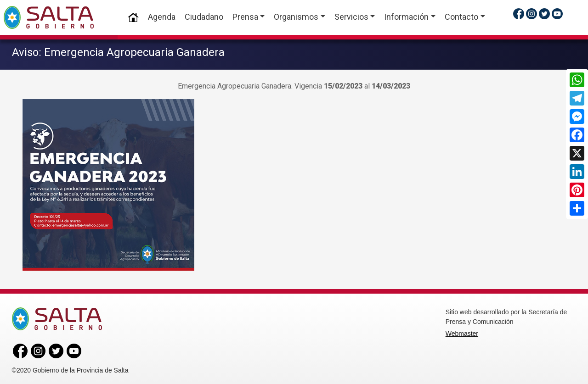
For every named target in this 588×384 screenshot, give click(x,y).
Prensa (245, 17)
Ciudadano (204, 17)
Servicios (351, 17)
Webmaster (462, 332)
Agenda (162, 17)
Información (406, 17)
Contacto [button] (461, 17)
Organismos (296, 17)
